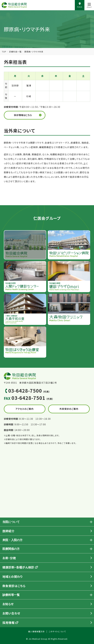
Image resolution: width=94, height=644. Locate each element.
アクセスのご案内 (25, 409)
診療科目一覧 (15, 52)
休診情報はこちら (23, 115)
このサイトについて (57, 631)
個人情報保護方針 (36, 631)
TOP (4, 52)
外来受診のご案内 (69, 409)
